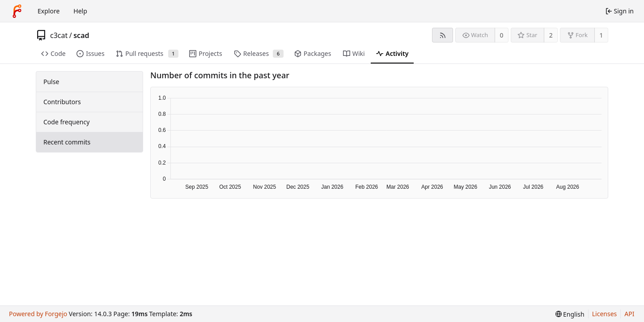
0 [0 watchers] (502, 35)
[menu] (570, 314)
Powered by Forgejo (38, 314)
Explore (49, 11)
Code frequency (66, 122)
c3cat (59, 35)
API (629, 314)
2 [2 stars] (551, 35)
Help (80, 11)
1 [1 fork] (601, 35)
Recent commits (67, 142)
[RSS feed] (443, 35)
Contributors (62, 102)
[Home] (17, 11)
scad (81, 35)
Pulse (51, 82)
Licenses (605, 314)
